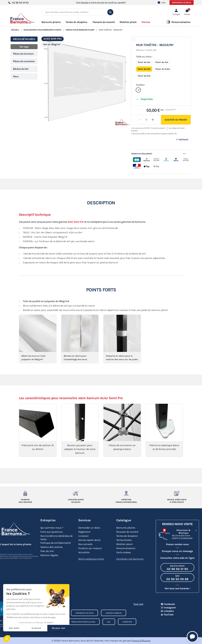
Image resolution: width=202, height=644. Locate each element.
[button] (187, 12)
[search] (110, 12)
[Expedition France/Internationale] (126, 493)
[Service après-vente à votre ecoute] (177, 493)
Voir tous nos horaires (177, 588)
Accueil (15, 30)
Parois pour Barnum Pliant (80, 30)
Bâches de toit (21, 69)
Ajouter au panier (176, 120)
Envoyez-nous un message (177, 551)
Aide (162, 3)
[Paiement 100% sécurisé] (25, 493)
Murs (16, 76)
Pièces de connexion (24, 61)
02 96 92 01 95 (18, 3)
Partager (182, 140)
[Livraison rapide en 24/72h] (76, 493)
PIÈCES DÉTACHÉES (24, 39)
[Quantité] (146, 120)
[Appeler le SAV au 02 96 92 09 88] (177, 578)
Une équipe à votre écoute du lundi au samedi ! (101, 2)
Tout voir (138, 604)
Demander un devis (182, 3)
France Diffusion (141, 641)
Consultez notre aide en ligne (177, 558)
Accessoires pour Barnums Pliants (42, 30)
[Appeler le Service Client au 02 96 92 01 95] (177, 567)
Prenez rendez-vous (177, 544)
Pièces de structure (23, 54)
